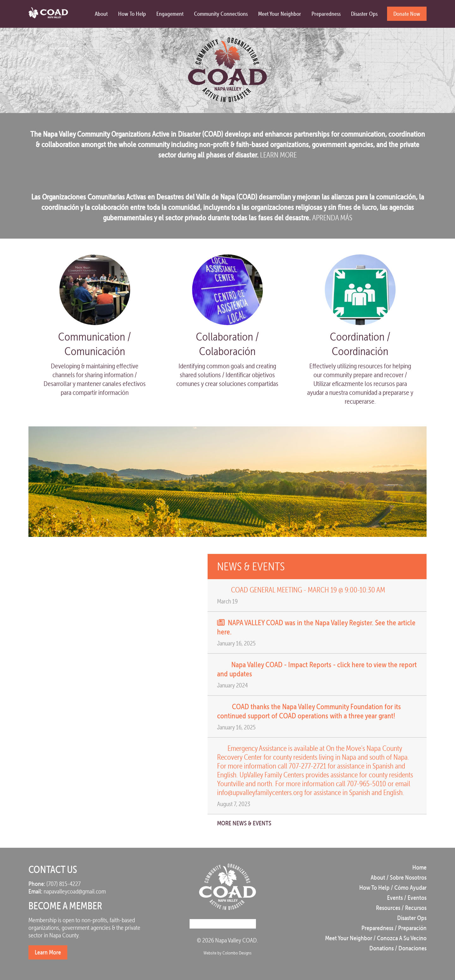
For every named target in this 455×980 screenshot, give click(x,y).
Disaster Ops (364, 14)
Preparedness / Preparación (394, 928)
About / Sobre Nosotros (399, 877)
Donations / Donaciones (398, 948)
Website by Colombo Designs (227, 953)
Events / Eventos (407, 898)
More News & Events (250, 823)
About (101, 14)
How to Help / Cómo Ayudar (393, 888)
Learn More (48, 952)
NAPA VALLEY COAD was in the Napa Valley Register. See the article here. (316, 627)
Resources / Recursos (401, 908)
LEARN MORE (278, 155)
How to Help (132, 14)
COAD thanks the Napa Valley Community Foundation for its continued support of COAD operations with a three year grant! (309, 711)
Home (419, 867)
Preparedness (326, 14)
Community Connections (221, 14)
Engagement (170, 14)
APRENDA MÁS (332, 218)
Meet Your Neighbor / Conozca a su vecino (376, 938)
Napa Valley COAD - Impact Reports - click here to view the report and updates (317, 669)
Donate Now (407, 14)
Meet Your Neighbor (280, 14)
